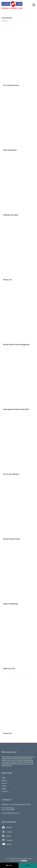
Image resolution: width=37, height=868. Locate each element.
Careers (4, 786)
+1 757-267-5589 (9, 810)
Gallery (4, 789)
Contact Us (5, 791)
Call (28, 865)
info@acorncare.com (13, 813)
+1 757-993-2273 (9, 808)
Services (4, 783)
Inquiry (9, 865)
